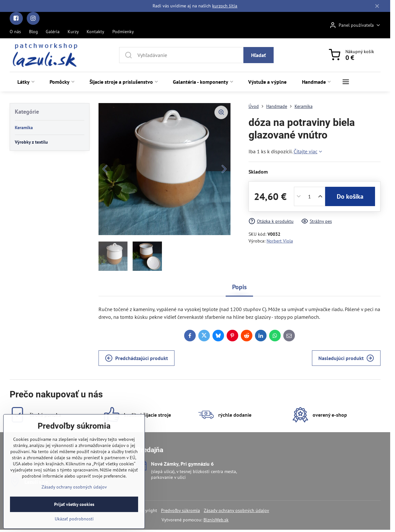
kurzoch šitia (225, 6)
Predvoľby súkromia (180, 510)
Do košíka (350, 196)
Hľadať (259, 55)
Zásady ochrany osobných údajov (236, 510)
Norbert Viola (280, 241)
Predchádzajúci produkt (136, 358)
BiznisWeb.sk (216, 520)
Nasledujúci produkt (346, 358)
